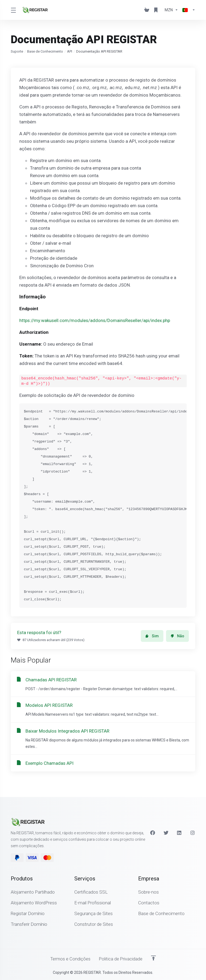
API (70, 51)
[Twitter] (166, 832)
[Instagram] (193, 832)
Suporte (17, 51)
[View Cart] (147, 10)
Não (177, 636)
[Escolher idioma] (188, 10)
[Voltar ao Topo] (154, 958)
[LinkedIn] (179, 832)
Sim (152, 636)
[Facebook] (153, 832)
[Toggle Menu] (13, 10)
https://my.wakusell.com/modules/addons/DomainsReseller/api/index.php (95, 320)
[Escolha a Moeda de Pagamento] (171, 10)
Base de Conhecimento (45, 51)
